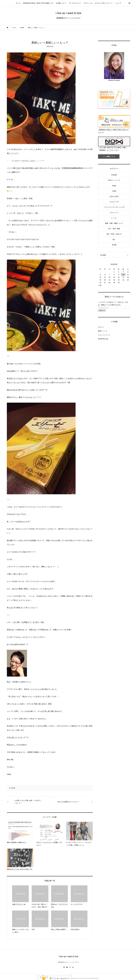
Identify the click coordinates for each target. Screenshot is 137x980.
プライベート (114, 213)
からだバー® (114, 202)
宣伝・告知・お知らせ (114, 234)
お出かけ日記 (114, 196)
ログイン (101, 327)
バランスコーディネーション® (114, 207)
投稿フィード (103, 331)
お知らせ (102, 310)
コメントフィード (104, 335)
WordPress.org (103, 339)
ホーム (18, 3)
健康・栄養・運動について (114, 223)
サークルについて (75, 3)
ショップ (118, 3)
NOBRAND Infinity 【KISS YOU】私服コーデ (38, 3)
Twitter (114, 186)
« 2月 (100, 285)
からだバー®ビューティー (104, 3)
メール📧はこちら (109, 156)
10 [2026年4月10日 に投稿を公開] (123, 275)
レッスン (114, 218)
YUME (114, 191)
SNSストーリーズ (114, 180)
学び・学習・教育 (114, 229)
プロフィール (88, 3)
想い (114, 239)
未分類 (13, 788)
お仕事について (61, 3)
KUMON (114, 175)
